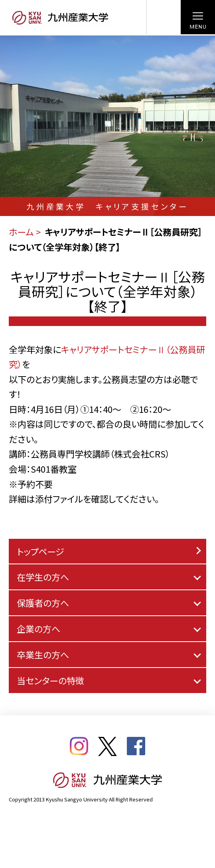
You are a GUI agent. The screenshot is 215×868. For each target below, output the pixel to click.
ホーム (21, 232)
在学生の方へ (43, 577)
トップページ (40, 551)
